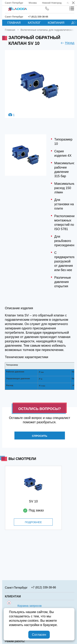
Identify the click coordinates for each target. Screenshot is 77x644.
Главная (14, 23)
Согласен (39, 635)
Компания (56, 23)
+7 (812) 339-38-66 (38, 17)
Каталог (34, 23)
